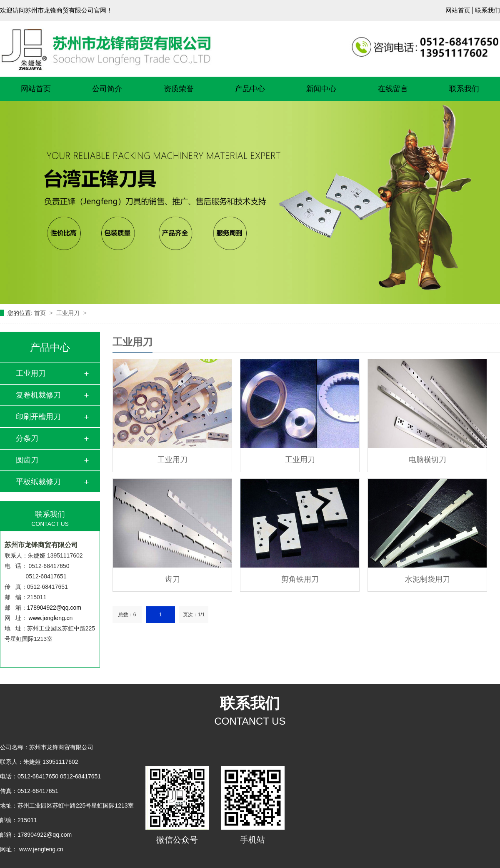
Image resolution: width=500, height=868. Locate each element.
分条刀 (27, 438)
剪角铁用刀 (300, 579)
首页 (41, 313)
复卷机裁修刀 (38, 395)
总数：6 (127, 615)
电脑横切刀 (427, 460)
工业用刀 (69, 313)
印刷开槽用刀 (38, 417)
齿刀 (172, 579)
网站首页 (458, 10)
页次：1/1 (194, 615)
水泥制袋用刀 (427, 579)
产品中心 (250, 89)
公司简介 (107, 89)
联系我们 (487, 10)
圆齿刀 (27, 460)
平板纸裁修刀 (38, 482)
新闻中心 (321, 89)
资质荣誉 (179, 89)
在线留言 (393, 89)
